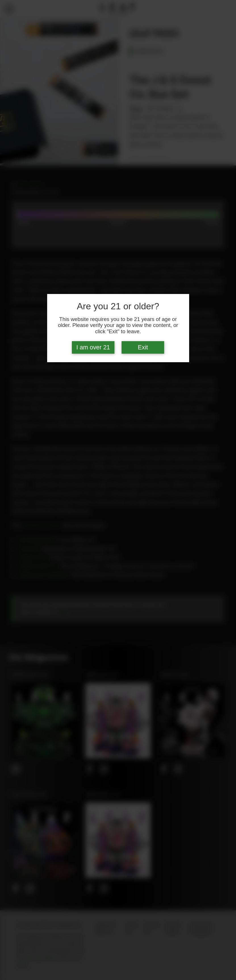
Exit (143, 347)
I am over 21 (93, 347)
